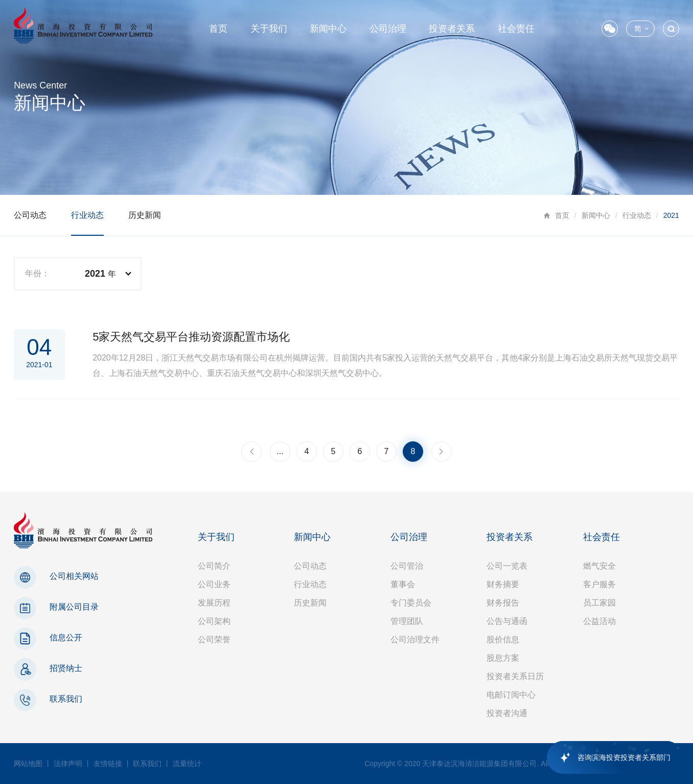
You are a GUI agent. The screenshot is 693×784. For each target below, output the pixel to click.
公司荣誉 (214, 640)
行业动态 (637, 215)
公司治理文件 (415, 640)
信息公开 (66, 637)
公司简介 (214, 566)
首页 (218, 29)
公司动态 (30, 215)
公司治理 (388, 29)
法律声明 (68, 764)
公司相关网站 (74, 576)
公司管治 (407, 566)
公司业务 (214, 584)
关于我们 (269, 29)
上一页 (251, 452)
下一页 (442, 452)
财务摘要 (503, 584)
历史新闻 (145, 215)
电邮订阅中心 (511, 695)
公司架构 (214, 621)
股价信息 (503, 640)
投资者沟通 (507, 713)
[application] (610, 757)
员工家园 (599, 603)
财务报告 (503, 603)
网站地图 (28, 764)
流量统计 (187, 764)
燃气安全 (599, 566)
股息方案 (503, 658)
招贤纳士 (66, 668)
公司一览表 (507, 566)
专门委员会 (411, 603)
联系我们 (66, 699)
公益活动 (599, 621)
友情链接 (108, 764)
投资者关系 (452, 29)
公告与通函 (507, 621)
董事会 (403, 584)
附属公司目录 (74, 607)
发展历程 (214, 603)
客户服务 (599, 584)
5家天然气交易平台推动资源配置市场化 (191, 337)
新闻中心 (328, 29)
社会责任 (516, 29)
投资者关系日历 (515, 676)
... (280, 451)
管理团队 (407, 621)
